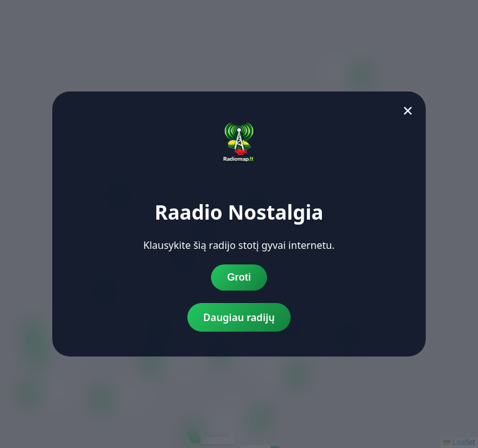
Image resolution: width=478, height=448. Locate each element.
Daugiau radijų (239, 317)
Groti (239, 277)
